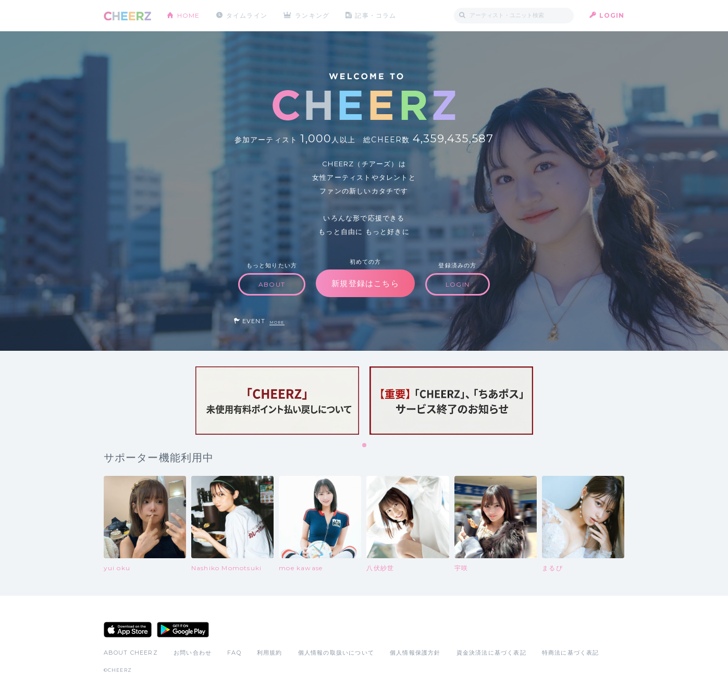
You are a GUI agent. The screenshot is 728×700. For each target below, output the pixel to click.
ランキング (312, 15)
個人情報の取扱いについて (336, 653)
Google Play (183, 630)
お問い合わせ (193, 653)
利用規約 (270, 653)
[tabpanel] (277, 401)
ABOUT (272, 284)
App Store (128, 630)
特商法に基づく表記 (571, 653)
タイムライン (247, 15)
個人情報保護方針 (415, 653)
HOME (189, 15)
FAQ (234, 653)
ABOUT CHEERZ (131, 653)
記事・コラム (375, 15)
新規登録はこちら (365, 283)
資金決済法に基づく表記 (491, 653)
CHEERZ (127, 16)
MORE (277, 322)
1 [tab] (365, 446)
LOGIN (612, 15)
